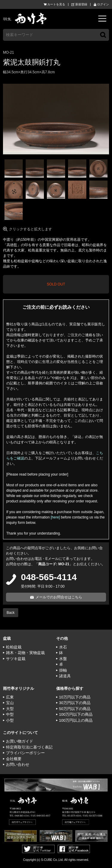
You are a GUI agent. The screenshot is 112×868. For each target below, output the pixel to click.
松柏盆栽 (14, 647)
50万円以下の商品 (75, 709)
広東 (10, 697)
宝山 (10, 703)
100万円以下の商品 (76, 714)
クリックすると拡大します (30, 229)
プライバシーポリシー (25, 753)
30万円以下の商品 (75, 703)
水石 (63, 647)
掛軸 (63, 670)
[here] (55, 517)
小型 (10, 720)
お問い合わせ (18, 764)
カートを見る (56, 4)
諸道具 (65, 676)
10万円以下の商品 (75, 697)
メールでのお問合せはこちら (59, 597)
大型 (10, 709)
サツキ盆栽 (16, 659)
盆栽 (7, 638)
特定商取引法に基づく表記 (29, 747)
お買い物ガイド (20, 741)
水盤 (63, 659)
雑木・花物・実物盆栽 (25, 653)
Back (11, 613)
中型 (10, 714)
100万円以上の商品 (76, 720)
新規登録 (81, 4)
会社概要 (14, 759)
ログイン (103, 4)
